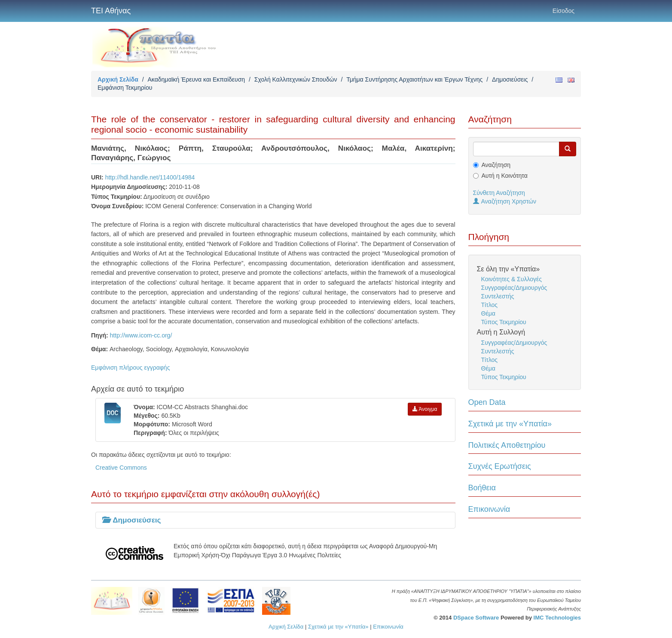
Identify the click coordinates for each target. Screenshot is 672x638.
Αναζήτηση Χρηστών (505, 201)
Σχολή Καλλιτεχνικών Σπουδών (296, 79)
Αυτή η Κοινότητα (505, 176)
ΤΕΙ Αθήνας (111, 11)
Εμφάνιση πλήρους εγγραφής (130, 368)
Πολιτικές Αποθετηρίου (507, 445)
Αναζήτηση (496, 165)
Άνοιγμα (425, 409)
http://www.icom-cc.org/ (141, 335)
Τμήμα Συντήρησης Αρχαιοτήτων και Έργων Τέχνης (414, 79)
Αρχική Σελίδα (118, 79)
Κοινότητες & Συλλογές (512, 279)
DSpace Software (476, 618)
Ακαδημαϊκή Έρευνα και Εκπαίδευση (196, 79)
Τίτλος (490, 305)
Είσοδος (564, 11)
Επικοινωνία (489, 509)
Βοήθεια (482, 488)
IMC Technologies (557, 618)
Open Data (487, 402)
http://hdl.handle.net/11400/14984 (150, 177)
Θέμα (488, 313)
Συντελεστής (498, 296)
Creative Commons (121, 468)
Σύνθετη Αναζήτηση (499, 193)
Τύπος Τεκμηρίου (504, 322)
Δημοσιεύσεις (510, 79)
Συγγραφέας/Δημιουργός (514, 288)
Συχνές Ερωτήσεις (500, 466)
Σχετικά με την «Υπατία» (510, 424)
